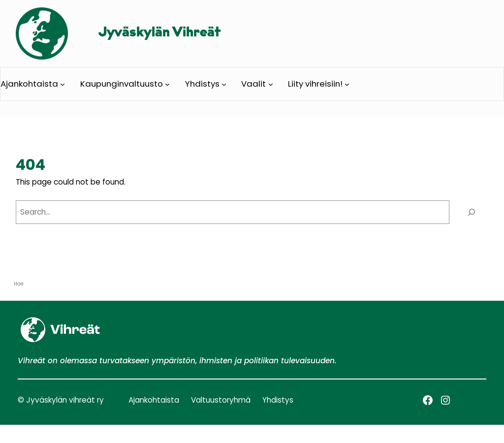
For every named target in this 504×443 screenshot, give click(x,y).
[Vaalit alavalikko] (271, 84)
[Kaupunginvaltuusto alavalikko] (167, 84)
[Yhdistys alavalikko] (224, 84)
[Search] (471, 212)
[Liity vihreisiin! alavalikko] (347, 84)
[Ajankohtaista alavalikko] (63, 84)
